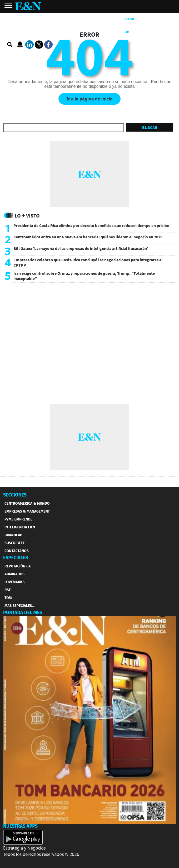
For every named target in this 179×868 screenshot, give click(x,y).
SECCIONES (15, 495)
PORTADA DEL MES (23, 613)
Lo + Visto (27, 216)
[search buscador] (10, 45)
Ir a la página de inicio (89, 99)
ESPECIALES (16, 558)
